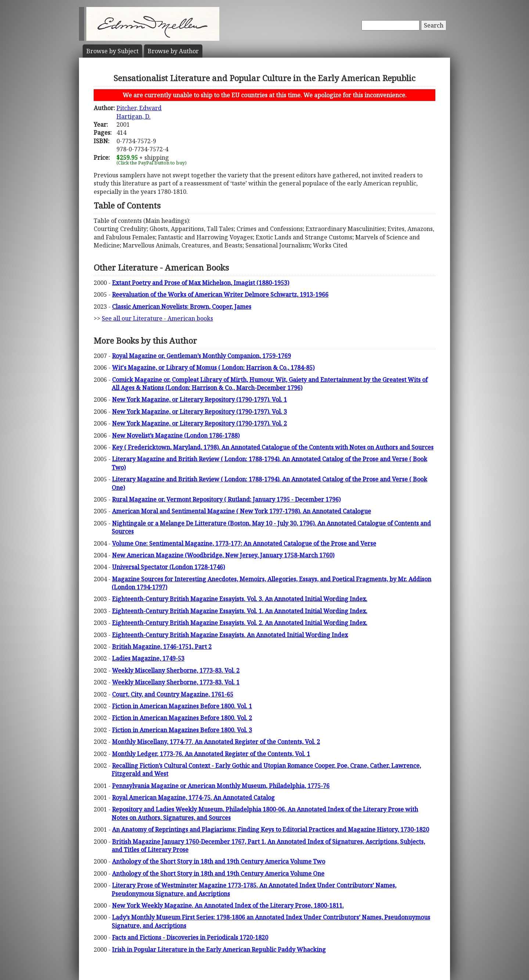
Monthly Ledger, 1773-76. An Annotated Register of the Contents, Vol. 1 (211, 754)
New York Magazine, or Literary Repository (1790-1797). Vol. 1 (199, 399)
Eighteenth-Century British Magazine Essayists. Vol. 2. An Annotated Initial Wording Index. (240, 623)
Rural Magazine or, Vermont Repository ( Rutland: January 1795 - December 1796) (226, 499)
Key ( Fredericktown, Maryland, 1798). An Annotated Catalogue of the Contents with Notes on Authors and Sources (273, 447)
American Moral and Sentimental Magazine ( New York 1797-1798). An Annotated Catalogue (242, 511)
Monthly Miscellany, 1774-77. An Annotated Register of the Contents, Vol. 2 (216, 742)
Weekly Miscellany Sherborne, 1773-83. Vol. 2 (176, 670)
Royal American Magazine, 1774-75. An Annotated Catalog (193, 798)
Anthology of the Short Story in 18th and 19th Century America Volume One (218, 874)
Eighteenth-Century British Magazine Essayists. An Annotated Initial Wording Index (230, 635)
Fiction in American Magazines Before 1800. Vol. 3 (182, 730)
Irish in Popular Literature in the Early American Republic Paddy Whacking (219, 950)
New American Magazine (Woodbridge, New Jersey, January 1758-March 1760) (223, 555)
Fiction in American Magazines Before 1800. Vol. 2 (182, 718)
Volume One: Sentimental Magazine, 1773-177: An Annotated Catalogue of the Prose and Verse (244, 543)
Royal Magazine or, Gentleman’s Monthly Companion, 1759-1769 (201, 356)
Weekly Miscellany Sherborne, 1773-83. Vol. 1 (176, 682)
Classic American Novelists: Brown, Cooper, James (182, 307)
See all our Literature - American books (157, 318)
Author (173, 51)
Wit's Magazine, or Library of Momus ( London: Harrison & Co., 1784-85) (213, 368)
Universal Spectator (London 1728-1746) (168, 567)
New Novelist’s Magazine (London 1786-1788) (176, 435)
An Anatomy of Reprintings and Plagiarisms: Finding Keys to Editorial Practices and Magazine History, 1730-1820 (271, 829)
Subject (112, 51)
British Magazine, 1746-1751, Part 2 (162, 647)
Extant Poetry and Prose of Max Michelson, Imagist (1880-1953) (201, 283)
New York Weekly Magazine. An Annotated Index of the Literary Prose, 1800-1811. (228, 905)
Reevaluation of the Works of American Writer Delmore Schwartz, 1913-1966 (220, 294)
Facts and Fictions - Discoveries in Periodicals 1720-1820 (190, 937)
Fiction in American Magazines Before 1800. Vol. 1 (182, 706)
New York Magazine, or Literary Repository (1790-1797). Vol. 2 (199, 423)
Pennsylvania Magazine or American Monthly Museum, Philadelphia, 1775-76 (221, 786)
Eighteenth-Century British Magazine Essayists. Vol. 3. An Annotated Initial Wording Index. (240, 599)
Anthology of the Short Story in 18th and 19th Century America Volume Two (219, 861)
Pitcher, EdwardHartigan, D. (139, 112)
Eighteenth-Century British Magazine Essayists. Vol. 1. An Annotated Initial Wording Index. (240, 611)
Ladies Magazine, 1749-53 (148, 658)
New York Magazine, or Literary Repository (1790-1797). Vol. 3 (199, 412)
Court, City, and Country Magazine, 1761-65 (173, 694)
